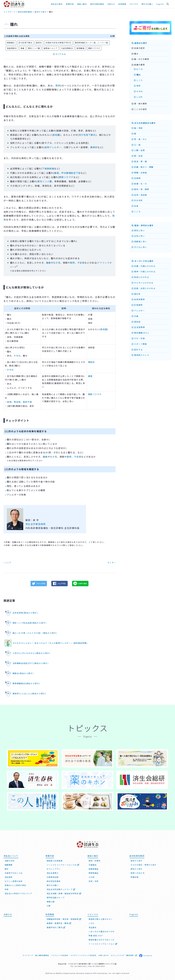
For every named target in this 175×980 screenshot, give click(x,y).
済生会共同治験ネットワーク (61, 889)
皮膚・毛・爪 (139, 184)
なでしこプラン (54, 869)
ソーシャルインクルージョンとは (63, 865)
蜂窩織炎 (11, 43)
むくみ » (112, 562)
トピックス (134, 4)
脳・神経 (137, 128)
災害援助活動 (53, 877)
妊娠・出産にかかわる (144, 288)
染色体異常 (138, 299)
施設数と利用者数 (55, 861)
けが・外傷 (138, 338)
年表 (7, 889)
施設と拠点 (82, 4)
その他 (92, 877)
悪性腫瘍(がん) (140, 333)
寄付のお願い (147, 4)
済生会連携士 (53, 873)
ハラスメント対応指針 (60, 955)
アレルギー (138, 311)
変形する (137, 350)
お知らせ (111, 4)
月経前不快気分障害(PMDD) (58, 43)
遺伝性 (136, 294)
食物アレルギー (53, 147)
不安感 (81, 263)
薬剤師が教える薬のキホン (101, 919)
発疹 (137, 86)
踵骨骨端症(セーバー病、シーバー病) (92, 43)
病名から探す (137, 869)
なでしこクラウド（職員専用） (124, 955)
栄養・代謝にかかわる (144, 266)
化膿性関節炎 (67, 48)
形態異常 (137, 305)
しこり (138, 80)
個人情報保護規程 (42, 955)
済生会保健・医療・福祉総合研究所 (64, 893)
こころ (136, 211)
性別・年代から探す (143, 225)
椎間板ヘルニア (50, 48)
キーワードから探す (143, 261)
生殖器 (136, 178)
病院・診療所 (95, 861)
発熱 (58, 85)
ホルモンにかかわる (143, 283)
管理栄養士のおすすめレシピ (102, 940)
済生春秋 (93, 927)
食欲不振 (27, 402)
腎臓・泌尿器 (139, 173)
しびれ (138, 97)
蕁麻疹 (94, 147)
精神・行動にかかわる (144, 272)
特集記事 (135, 877)
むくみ (138, 69)
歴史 (7, 869)
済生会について (11, 856)
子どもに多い (139, 247)
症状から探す (139, 43)
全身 (135, 206)
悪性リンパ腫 (34, 48)
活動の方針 (10, 861)
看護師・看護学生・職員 (59, 923)
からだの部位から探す (144, 123)
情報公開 (51, 902)
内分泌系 (137, 200)
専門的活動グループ (56, 898)
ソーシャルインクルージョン (103, 944)
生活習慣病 (138, 327)
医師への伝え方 (138, 873)
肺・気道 (137, 156)
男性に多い (138, 230)
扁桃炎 (39, 43)
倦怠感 (17, 402)
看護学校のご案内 (56, 927)
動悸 (73, 263)
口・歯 (136, 145)
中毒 (135, 316)
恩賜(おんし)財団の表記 (15, 885)
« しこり (7, 562)
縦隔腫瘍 (81, 48)
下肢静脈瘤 (48, 168)
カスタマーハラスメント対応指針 (83, 955)
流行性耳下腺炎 (25, 43)
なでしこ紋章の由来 (14, 881)
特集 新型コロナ (96, 936)
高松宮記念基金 (54, 881)
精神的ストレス (140, 355)
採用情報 (122, 4)
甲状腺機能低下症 (71, 173)
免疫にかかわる (140, 277)
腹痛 (48, 263)
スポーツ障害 (139, 344)
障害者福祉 (94, 873)
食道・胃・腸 (139, 161)
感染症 (136, 322)
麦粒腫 (56, 135)
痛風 (57, 173)
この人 (92, 923)
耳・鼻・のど (139, 139)
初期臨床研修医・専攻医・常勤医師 (64, 919)
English (160, 4)
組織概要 (9, 865)
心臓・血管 (138, 150)
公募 (49, 906)
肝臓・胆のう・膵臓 (143, 167)
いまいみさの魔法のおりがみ (102, 931)
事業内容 (70, 4)
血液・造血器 (139, 195)
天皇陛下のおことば (14, 873)
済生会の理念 (57, 4)
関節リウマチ (94, 48)
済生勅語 (9, 877)
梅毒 (22, 48)
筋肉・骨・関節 (140, 189)
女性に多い (138, 236)
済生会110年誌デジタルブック (18, 893)
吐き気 (57, 263)
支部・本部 (94, 881)
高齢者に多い (139, 241)
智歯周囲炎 (12, 48)
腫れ (137, 75)
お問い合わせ (104, 955)
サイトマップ (28, 955)
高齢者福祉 (94, 869)
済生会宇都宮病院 (36, 524)
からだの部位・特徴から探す (144, 865)
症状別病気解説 (97, 4)
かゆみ (17, 356)
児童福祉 (93, 865)
